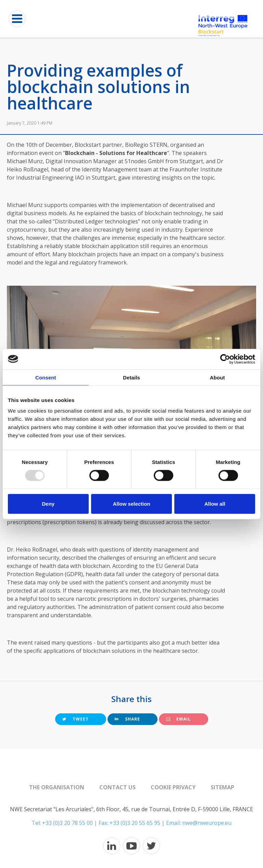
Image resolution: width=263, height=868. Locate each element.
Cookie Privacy (173, 787)
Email (178, 719)
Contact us (117, 787)
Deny (48, 504)
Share (127, 719)
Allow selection (131, 504)
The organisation (57, 787)
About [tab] (217, 377)
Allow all (215, 504)
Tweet (76, 719)
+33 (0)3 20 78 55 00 (67, 823)
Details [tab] (131, 377)
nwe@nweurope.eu (207, 823)
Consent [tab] (46, 377)
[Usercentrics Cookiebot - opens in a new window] (225, 359)
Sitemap (222, 787)
